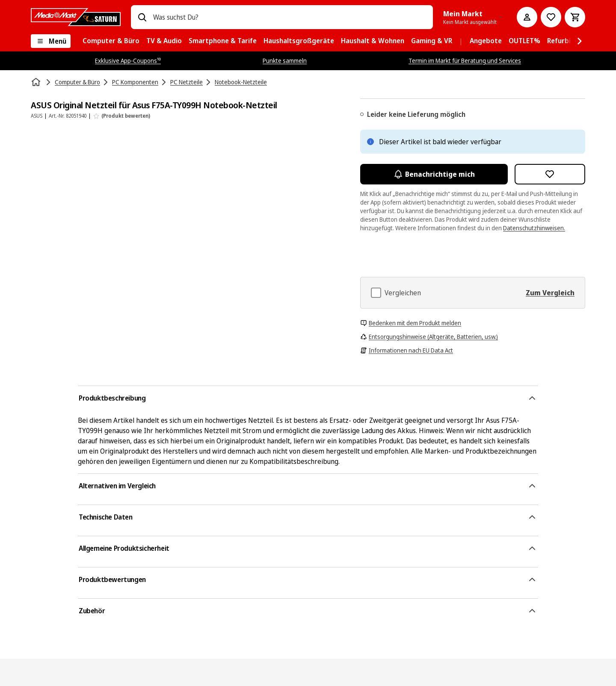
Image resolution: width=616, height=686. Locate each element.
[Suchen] (142, 17)
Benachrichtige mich (434, 174)
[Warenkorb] (575, 17)
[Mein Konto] (527, 17)
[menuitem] (111, 41)
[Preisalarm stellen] (551, 17)
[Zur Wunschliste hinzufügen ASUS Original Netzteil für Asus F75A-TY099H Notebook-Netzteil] (550, 174)
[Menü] (51, 41)
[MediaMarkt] (76, 17)
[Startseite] (37, 82)
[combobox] (290, 17)
